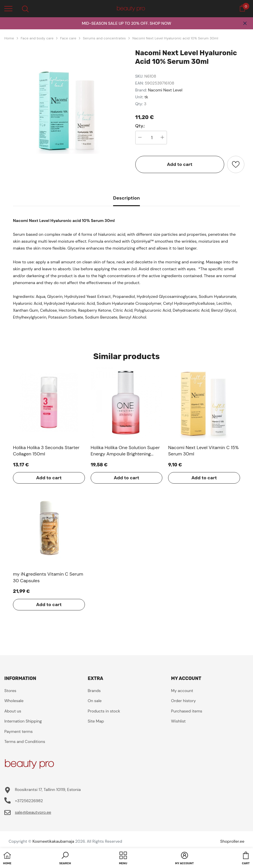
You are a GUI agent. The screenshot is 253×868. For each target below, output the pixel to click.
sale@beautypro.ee (33, 812)
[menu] (8, 8)
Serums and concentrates (104, 38)
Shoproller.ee (232, 841)
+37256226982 (29, 801)
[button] (65, 859)
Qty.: (140, 126)
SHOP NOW (160, 23)
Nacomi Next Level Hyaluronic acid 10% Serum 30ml (175, 38)
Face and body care (37, 38)
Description (126, 198)
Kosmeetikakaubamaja (53, 841)
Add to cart (180, 164)
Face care (68, 38)
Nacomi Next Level (165, 90)
